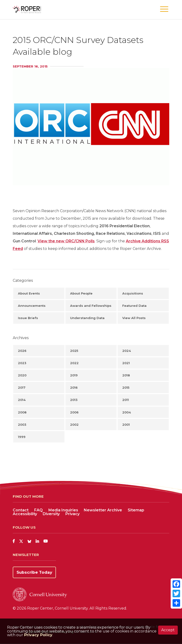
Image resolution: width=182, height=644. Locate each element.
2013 (74, 400)
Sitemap (136, 510)
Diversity (51, 514)
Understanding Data (87, 318)
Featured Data (134, 306)
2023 (22, 363)
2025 (74, 351)
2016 (74, 387)
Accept (168, 630)
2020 (22, 375)
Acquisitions (133, 293)
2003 (22, 425)
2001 (126, 425)
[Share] (176, 603)
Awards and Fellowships (91, 306)
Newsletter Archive (103, 510)
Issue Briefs (28, 318)
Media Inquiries (63, 510)
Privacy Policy (38, 635)
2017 (22, 387)
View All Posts (134, 318)
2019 (74, 375)
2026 (22, 351)
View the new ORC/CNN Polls (66, 241)
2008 (22, 412)
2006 (74, 412)
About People (81, 293)
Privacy (72, 514)
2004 (127, 412)
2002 (74, 425)
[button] (164, 9)
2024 (127, 351)
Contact (21, 510)
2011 (126, 400)
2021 (126, 363)
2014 (22, 400)
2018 (126, 375)
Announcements (32, 306)
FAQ (38, 510)
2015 (126, 387)
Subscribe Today (34, 572)
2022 (74, 363)
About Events (29, 293)
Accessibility (25, 514)
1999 (22, 437)
